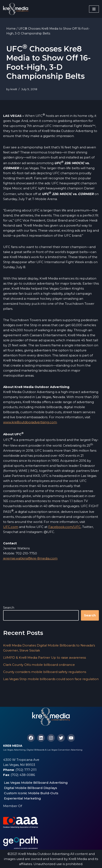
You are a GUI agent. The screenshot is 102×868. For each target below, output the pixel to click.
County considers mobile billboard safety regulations (45, 672)
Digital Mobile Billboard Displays (31, 788)
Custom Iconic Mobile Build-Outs (31, 793)
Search (9, 607)
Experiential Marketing (22, 798)
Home (11, 29)
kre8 (14, 89)
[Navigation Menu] (94, 9)
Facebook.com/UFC (64, 527)
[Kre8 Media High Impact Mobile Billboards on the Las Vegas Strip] (16, 9)
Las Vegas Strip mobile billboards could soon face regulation (51, 679)
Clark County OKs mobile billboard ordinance (39, 665)
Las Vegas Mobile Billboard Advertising (36, 783)
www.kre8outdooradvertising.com (30, 422)
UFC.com (11, 527)
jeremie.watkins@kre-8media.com (30, 558)
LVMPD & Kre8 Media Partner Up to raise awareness (45, 658)
